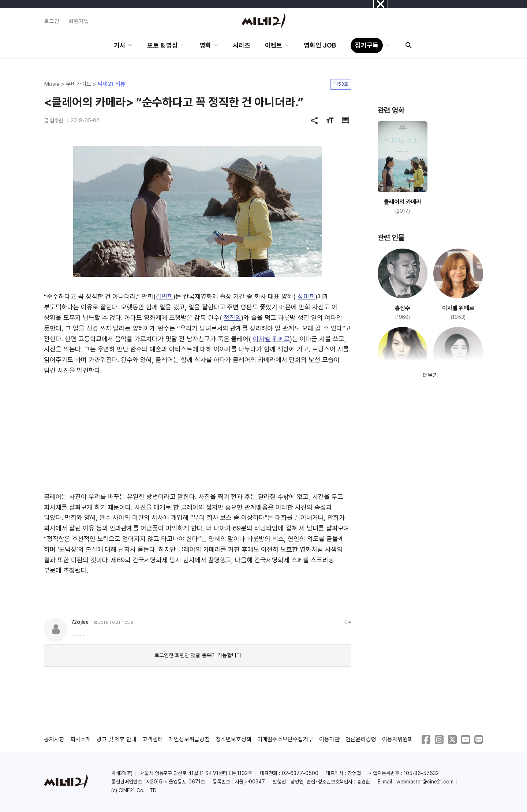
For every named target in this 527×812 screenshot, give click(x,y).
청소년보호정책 (233, 739)
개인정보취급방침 (189, 739)
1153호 (341, 84)
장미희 (306, 296)
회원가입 (79, 21)
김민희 (164, 296)
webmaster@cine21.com (425, 782)
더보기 (430, 375)
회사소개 (81, 739)
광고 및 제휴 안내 (117, 739)
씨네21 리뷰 (111, 84)
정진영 (232, 318)
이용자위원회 (397, 739)
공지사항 (54, 739)
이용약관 (329, 739)
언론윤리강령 (361, 739)
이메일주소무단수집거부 (285, 739)
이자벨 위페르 (271, 339)
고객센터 (153, 739)
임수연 (56, 120)
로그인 (52, 21)
